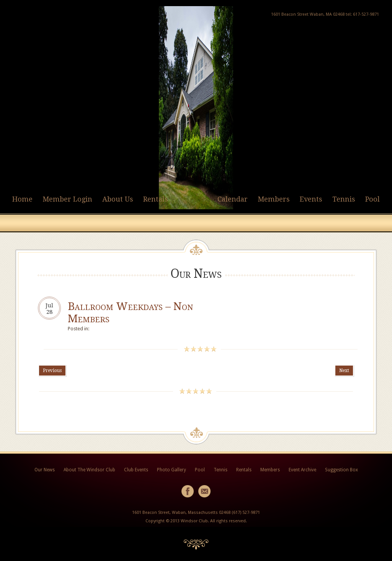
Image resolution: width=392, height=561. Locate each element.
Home (22, 199)
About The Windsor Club (89, 470)
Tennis (344, 199)
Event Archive (302, 470)
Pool (372, 199)
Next (344, 371)
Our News (45, 470)
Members (274, 199)
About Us (118, 199)
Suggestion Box (341, 470)
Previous (52, 371)
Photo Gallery (171, 470)
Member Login (67, 199)
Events (311, 199)
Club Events (136, 470)
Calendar (233, 199)
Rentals (156, 199)
